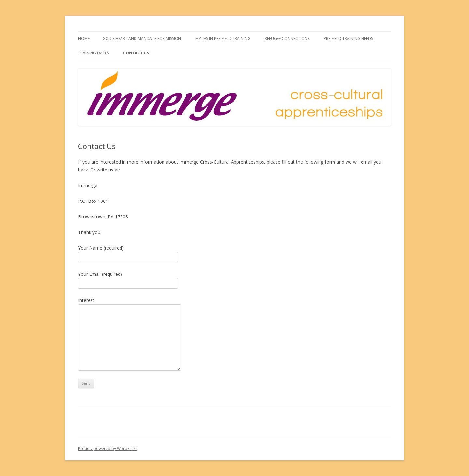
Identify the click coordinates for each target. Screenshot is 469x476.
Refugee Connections (287, 39)
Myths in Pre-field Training (223, 39)
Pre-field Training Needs (348, 39)
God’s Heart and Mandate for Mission (142, 39)
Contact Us (136, 53)
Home (84, 39)
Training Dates (93, 53)
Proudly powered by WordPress (108, 448)
